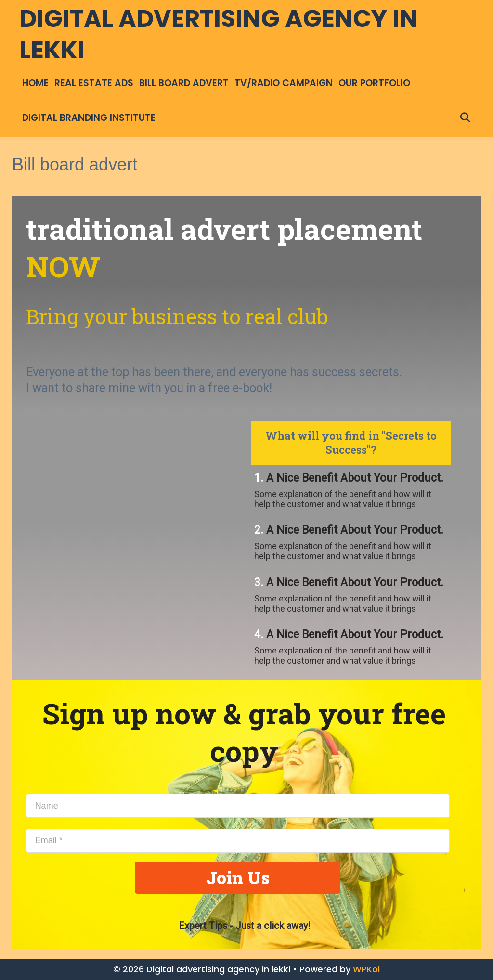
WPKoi (366, 969)
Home (35, 83)
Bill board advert (184, 83)
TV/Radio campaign (284, 83)
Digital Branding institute (89, 118)
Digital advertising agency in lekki (219, 34)
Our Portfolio (374, 83)
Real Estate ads (94, 83)
